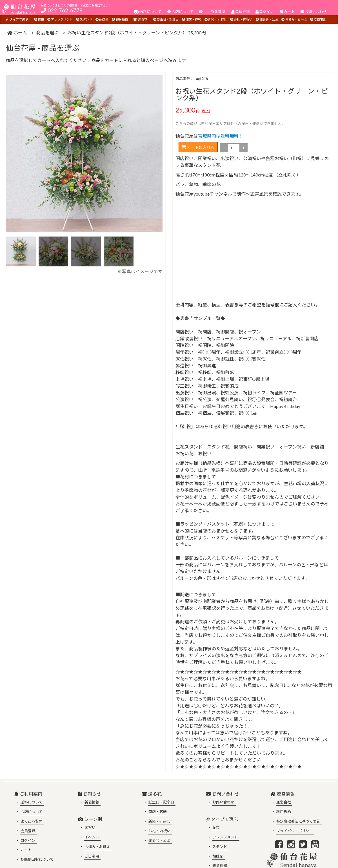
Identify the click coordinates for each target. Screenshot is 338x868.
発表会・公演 (269, 19)
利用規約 (284, 812)
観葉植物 (122, 19)
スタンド (86, 19)
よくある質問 (32, 821)
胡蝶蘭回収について (37, 859)
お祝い (90, 827)
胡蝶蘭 (104, 19)
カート (26, 850)
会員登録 (28, 831)
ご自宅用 (320, 19)
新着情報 (92, 802)
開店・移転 (193, 19)
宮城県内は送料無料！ (221, 136)
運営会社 (284, 802)
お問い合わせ (223, 802)
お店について (32, 812)
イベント (92, 837)
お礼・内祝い (243, 19)
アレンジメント (62, 19)
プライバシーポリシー (295, 831)
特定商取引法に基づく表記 (298, 821)
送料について (32, 802)
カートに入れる (198, 147)
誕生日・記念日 (168, 19)
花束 (41, 19)
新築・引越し (217, 19)
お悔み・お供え (296, 19)
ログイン (28, 840)
